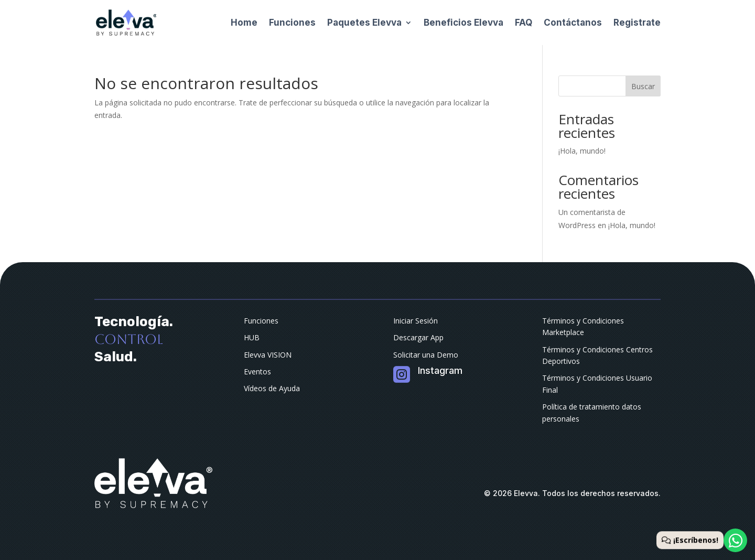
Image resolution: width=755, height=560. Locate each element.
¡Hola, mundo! (582, 151)
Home (244, 23)
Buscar (643, 86)
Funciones (292, 23)
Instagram (440, 370)
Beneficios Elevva (463, 23)
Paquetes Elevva (364, 23)
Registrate (637, 23)
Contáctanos (573, 23)
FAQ (524, 23)
